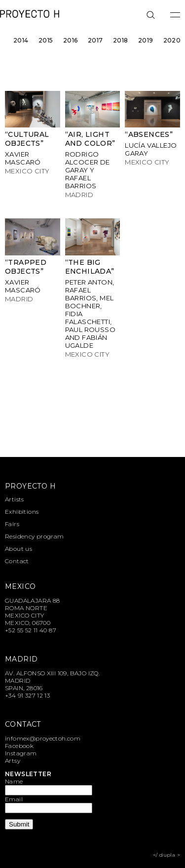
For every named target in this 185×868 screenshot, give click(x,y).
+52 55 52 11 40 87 (31, 630)
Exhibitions (22, 512)
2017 (95, 40)
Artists (15, 499)
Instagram (21, 753)
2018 (121, 40)
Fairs (12, 524)
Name (14, 781)
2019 (146, 40)
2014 (21, 40)
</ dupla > (166, 855)
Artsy (13, 761)
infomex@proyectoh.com (43, 738)
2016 (71, 40)
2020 (172, 40)
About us (18, 549)
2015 (46, 40)
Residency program (35, 536)
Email (14, 799)
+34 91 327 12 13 (27, 695)
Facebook (19, 746)
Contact (17, 561)
